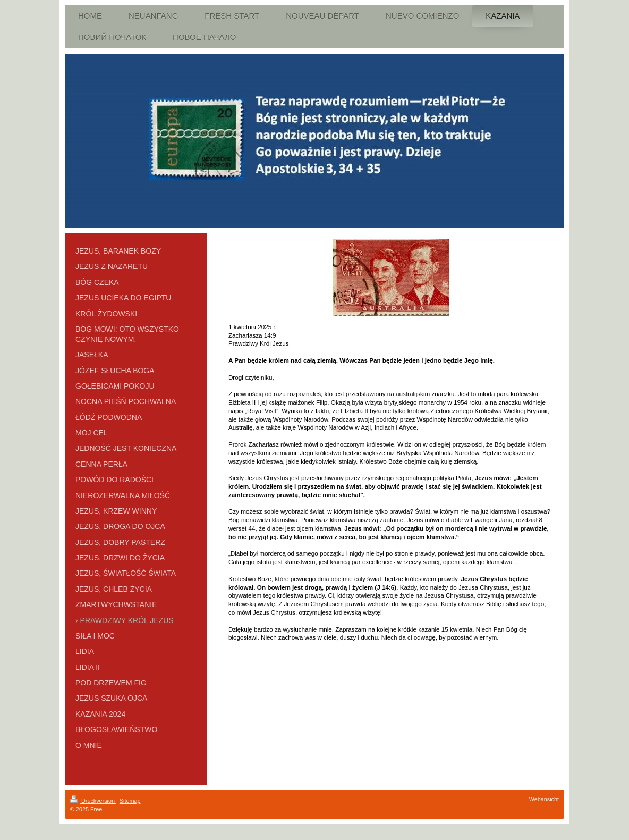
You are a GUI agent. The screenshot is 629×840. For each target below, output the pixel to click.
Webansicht (544, 799)
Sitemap (130, 801)
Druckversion (93, 801)
